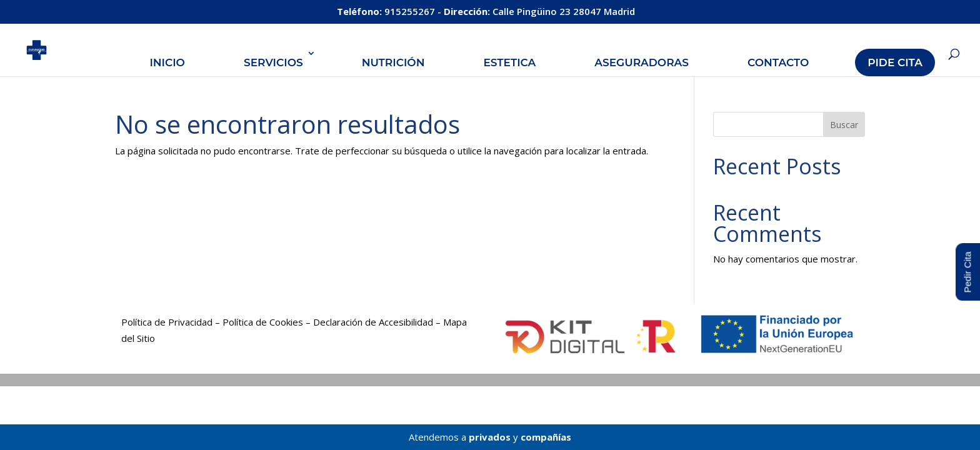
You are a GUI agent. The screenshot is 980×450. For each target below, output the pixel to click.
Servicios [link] (273, 62)
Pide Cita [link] (895, 62)
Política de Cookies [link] (263, 322)
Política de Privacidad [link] (167, 322)
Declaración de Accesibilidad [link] (373, 322)
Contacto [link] (778, 62)
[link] (47, 49)
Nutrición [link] (393, 62)
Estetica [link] (509, 62)
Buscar (844, 125)
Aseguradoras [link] (642, 62)
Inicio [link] (167, 62)
